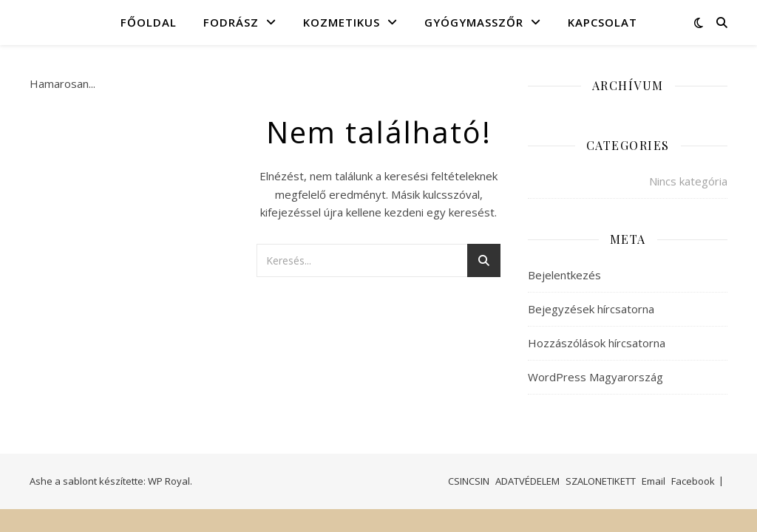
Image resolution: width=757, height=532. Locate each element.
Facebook (693, 481)
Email (654, 481)
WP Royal (169, 481)
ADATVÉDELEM (527, 481)
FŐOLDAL (149, 22)
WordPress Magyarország (595, 377)
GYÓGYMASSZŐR (474, 22)
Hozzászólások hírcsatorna (597, 343)
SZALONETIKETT (601, 481)
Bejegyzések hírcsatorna (591, 309)
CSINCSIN (469, 481)
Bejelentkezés (564, 275)
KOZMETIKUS (342, 22)
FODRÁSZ (231, 22)
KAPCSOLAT (602, 22)
